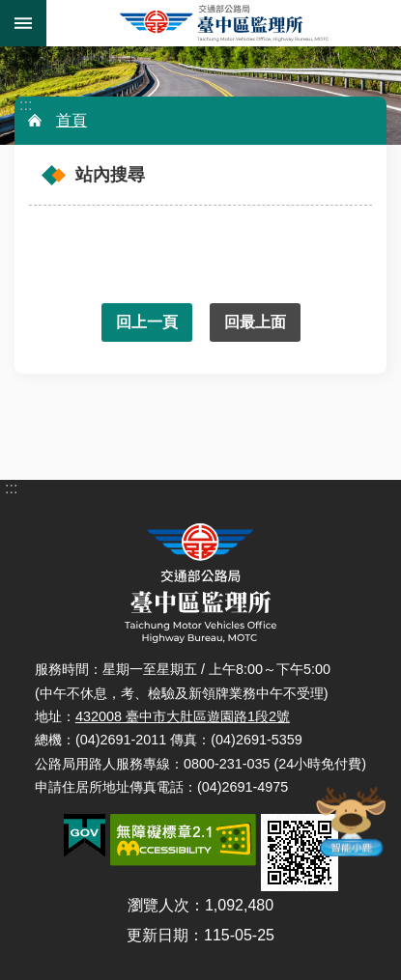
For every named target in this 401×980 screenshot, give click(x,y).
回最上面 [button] (255, 322)
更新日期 (158, 935)
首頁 (72, 120)
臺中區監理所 (224, 23)
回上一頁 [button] (147, 322)
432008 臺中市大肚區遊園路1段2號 (183, 716)
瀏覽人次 (158, 905)
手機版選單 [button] (23, 23)
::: (26, 105)
